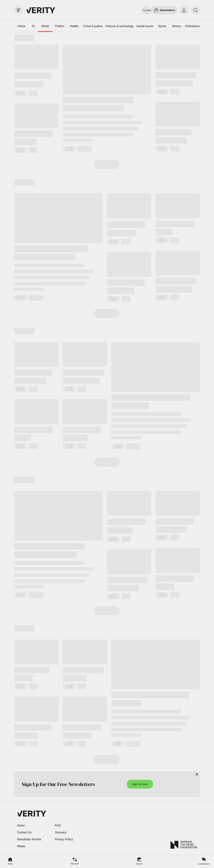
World (45, 26)
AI (33, 26)
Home (22, 26)
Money (177, 26)
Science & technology (120, 26)
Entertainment (195, 26)
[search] (195, 10)
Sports (162, 26)
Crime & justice (93, 26)
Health (74, 26)
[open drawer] (19, 10)
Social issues (145, 26)
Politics (60, 26)
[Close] (197, 774)
